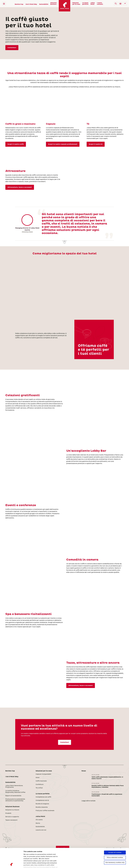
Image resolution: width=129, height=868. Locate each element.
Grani (38, 778)
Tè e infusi (39, 788)
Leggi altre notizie (88, 801)
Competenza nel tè (42, 800)
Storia (38, 823)
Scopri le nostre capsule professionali (63, 144)
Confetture (40, 784)
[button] (116, 4)
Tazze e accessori (11, 820)
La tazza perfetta (85, 4)
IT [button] (125, 4)
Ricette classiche (42, 807)
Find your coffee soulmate (45, 811)
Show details (28, 864)
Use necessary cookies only (115, 844)
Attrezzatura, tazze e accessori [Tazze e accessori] (20, 187)
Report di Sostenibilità (13, 796)
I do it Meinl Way (31, 4)
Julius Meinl (93, 4)
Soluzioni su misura (12, 810)
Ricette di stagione (42, 804)
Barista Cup (19, 4)
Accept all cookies (115, 834)
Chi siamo (39, 820)
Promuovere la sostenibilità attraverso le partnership (15, 800)
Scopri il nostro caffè (16, 144)
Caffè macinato (41, 781)
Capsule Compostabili (43, 774)
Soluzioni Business (53, 4)
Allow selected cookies (115, 839)
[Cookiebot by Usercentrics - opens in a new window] (12, 865)
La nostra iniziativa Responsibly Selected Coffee (15, 791)
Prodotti (8, 813)
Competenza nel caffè (43, 797)
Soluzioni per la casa (76, 4)
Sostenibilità (44, 4)
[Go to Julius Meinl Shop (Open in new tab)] (120, 4)
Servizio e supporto (12, 817)
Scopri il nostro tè (96, 144)
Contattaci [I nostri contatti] (12, 48)
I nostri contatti (100, 4)
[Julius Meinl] (4, 4)
